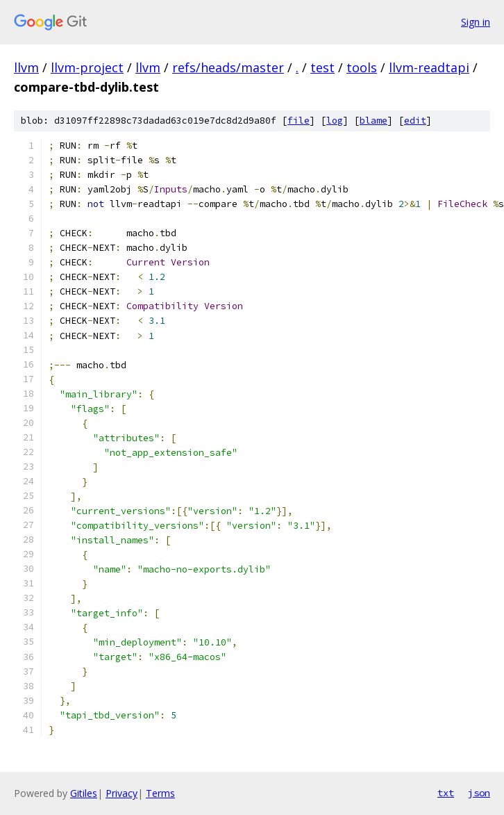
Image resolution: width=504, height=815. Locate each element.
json (479, 793)
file (299, 121)
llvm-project (87, 67)
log (335, 121)
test (322, 67)
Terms (160, 793)
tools (362, 67)
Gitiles (84, 793)
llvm (26, 67)
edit (415, 121)
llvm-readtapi (429, 67)
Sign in (476, 22)
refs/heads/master (228, 67)
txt (446, 793)
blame (373, 121)
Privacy (121, 793)
